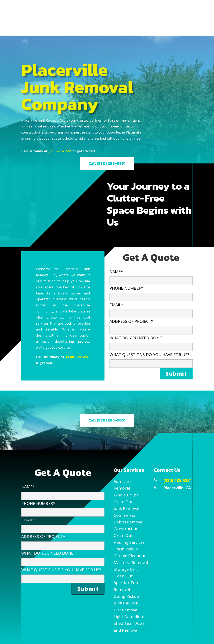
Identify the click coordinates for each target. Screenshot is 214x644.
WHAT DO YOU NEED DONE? (151, 342)
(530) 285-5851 (60, 151)
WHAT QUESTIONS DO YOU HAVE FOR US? (151, 359)
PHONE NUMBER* (151, 292)
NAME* (151, 276)
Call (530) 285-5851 (107, 163)
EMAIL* (151, 309)
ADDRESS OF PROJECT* (151, 326)
